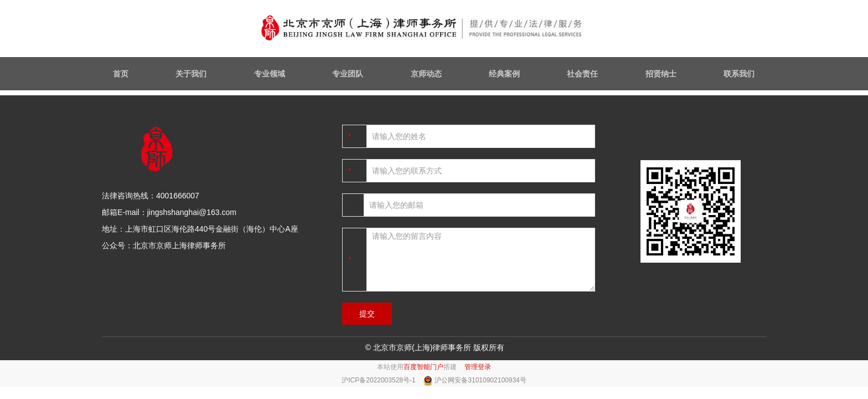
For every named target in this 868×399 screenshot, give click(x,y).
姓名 (359, 136)
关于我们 (191, 74)
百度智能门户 (423, 367)
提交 (367, 314)
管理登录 (478, 367)
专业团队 (348, 74)
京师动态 (426, 74)
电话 (359, 171)
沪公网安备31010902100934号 (480, 380)
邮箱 (356, 205)
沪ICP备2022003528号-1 (379, 380)
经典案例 (504, 74)
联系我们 (739, 74)
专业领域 (270, 74)
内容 (359, 259)
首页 (121, 74)
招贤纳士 (661, 74)
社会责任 (582, 74)
